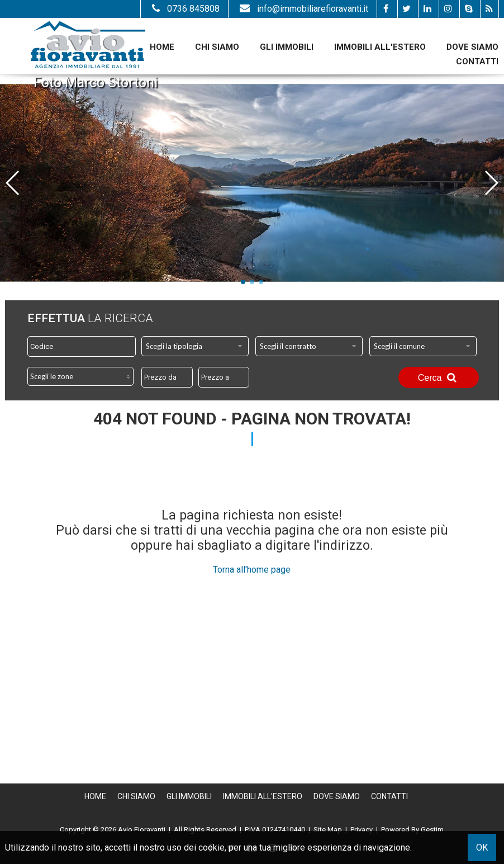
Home (162, 47)
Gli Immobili (287, 47)
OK (482, 848)
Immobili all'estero (380, 47)
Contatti (477, 62)
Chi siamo (217, 47)
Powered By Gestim (412, 830)
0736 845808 (184, 9)
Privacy (362, 830)
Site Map (328, 830)
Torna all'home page (252, 570)
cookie (211, 848)
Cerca (439, 377)
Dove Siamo (472, 47)
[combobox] (195, 346)
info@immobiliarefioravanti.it (303, 9)
